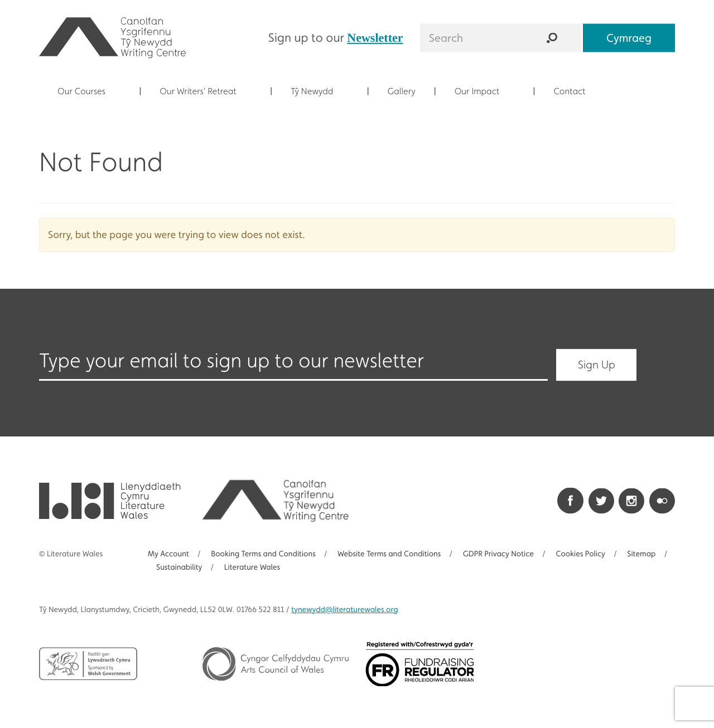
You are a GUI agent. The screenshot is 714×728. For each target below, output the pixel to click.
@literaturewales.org (344, 610)
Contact (576, 91)
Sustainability (179, 567)
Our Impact (484, 91)
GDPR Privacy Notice (498, 554)
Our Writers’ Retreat (204, 91)
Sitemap (641, 554)
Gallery (402, 91)
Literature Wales (252, 567)
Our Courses (88, 91)
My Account (168, 554)
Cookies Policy (580, 554)
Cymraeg (629, 37)
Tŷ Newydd (318, 91)
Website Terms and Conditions (389, 554)
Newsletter (375, 37)
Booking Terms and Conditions (263, 554)
